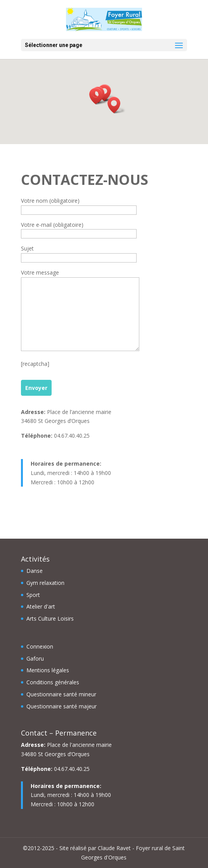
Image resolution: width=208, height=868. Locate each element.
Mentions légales (48, 670)
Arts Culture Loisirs (50, 618)
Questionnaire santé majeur (62, 706)
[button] (116, 105)
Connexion (40, 646)
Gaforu (35, 658)
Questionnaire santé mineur (61, 694)
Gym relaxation (45, 583)
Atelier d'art (41, 606)
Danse (35, 571)
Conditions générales (53, 682)
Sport (33, 595)
